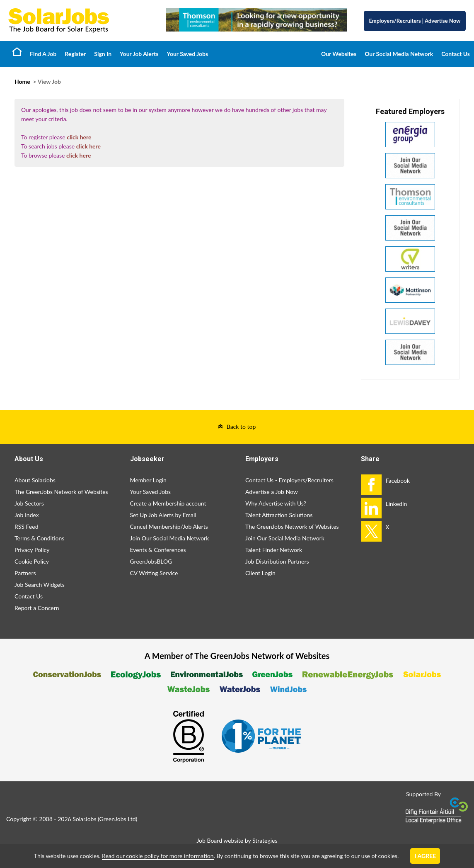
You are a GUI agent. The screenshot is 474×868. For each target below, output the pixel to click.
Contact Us (456, 54)
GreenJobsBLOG (151, 561)
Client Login (260, 573)
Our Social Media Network (399, 54)
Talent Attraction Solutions (279, 515)
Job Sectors (29, 503)
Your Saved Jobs (187, 54)
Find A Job (43, 54)
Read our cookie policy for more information (158, 856)
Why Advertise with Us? (276, 503)
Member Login (148, 480)
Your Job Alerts (139, 54)
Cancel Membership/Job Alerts (169, 526)
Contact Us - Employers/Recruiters (289, 480)
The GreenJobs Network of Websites (61, 492)
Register (75, 54)
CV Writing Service (154, 573)
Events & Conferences (158, 550)
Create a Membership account (168, 503)
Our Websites (339, 54)
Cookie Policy (32, 561)
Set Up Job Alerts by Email (163, 515)
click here (79, 137)
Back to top (241, 427)
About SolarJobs (35, 480)
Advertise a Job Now (272, 492)
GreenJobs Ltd (118, 819)
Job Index (27, 515)
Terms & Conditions (39, 538)
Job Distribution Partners (277, 561)
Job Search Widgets (40, 585)
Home (17, 51)
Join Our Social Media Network (170, 538)
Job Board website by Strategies (237, 840)
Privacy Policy (32, 550)
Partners (25, 573)
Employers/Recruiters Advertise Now (415, 21)
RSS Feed (26, 526)
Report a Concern (37, 608)
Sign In (103, 54)
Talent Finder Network (274, 550)
